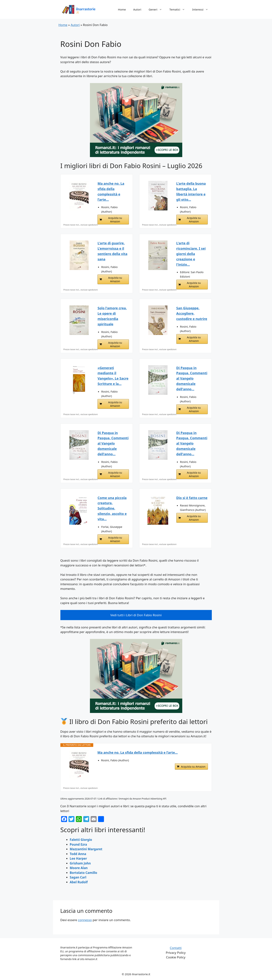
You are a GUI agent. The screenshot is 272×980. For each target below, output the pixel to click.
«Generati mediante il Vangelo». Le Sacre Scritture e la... (113, 376)
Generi (157, 9)
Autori (137, 9)
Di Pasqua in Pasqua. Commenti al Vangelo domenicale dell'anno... (192, 378)
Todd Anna (78, 854)
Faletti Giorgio (81, 840)
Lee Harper (78, 858)
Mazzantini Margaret (86, 849)
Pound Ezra (78, 844)
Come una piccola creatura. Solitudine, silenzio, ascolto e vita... (112, 508)
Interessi (202, 9)
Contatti (176, 948)
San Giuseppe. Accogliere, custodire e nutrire (192, 313)
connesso (85, 920)
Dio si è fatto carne (192, 498)
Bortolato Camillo (84, 873)
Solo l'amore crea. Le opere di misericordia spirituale (112, 316)
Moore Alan (79, 868)
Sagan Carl (78, 877)
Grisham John (80, 863)
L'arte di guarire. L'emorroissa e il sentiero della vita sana (112, 251)
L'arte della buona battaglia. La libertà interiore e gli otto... (191, 191)
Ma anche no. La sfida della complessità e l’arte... (111, 191)
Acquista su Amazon (115, 220)
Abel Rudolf (79, 882)
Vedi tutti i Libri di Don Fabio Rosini (136, 615)
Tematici (179, 9)
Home (122, 9)
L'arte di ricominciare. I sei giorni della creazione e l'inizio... (191, 254)
